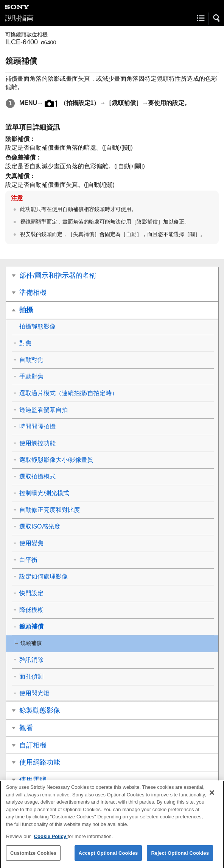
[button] (217, 18)
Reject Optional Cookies (180, 858)
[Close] (212, 798)
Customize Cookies (33, 858)
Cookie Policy (51, 842)
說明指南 (19, 18)
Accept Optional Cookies (108, 858)
